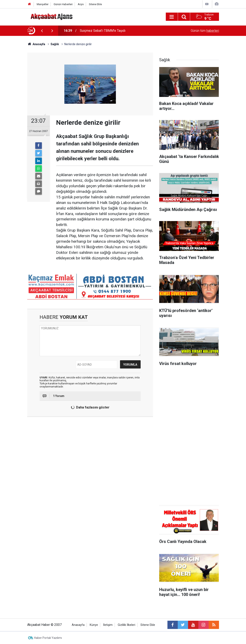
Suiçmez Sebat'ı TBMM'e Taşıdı (103, 31)
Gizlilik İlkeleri (127, 625)
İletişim (108, 625)
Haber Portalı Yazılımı (48, 638)
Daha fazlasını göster (90, 407)
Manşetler (43, 4)
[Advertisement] (189, 437)
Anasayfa (78, 625)
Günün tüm (205, 31)
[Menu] (172, 17)
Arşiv (81, 4)
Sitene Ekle (95, 4)
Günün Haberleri (63, 4)
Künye (94, 625)
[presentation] (42, 31)
